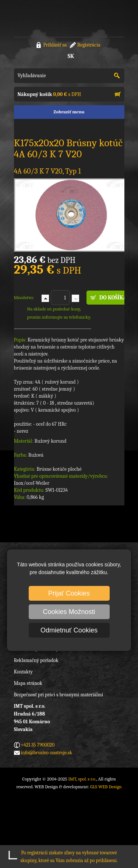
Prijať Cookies (69, 593)
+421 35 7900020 (38, 745)
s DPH (49, 94)
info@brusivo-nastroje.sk (47, 753)
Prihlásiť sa (55, 45)
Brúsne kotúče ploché (59, 469)
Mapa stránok (28, 683)
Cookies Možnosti (69, 612)
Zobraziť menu (69, 112)
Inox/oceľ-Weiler (32, 483)
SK (71, 56)
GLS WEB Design (106, 787)
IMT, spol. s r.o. (43, 18)
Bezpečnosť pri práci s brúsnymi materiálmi (59, 695)
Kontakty (23, 672)
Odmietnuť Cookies (69, 630)
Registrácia (89, 45)
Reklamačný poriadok (36, 660)
